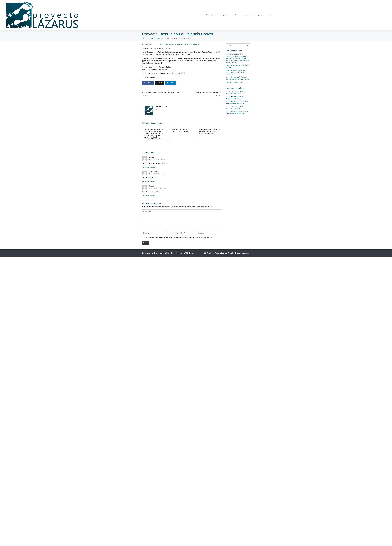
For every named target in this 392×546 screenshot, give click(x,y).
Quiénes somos (210, 15)
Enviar (145, 243)
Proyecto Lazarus (168, 44)
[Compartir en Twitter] (160, 83)
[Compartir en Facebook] (148, 83)
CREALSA (181, 73)
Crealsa (151, 186)
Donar (270, 15)
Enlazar (153, 167)
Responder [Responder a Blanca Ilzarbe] (145, 181)
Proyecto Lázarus (163, 106)
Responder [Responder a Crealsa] (145, 196)
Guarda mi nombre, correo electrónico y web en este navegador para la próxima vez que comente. (179, 238)
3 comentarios (195, 44)
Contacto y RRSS (257, 15)
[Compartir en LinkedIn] (171, 83)
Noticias (236, 15)
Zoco (245, 15)
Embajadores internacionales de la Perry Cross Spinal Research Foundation (236, 72)
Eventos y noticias (183, 44)
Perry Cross (224, 15)
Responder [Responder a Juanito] (145, 167)
